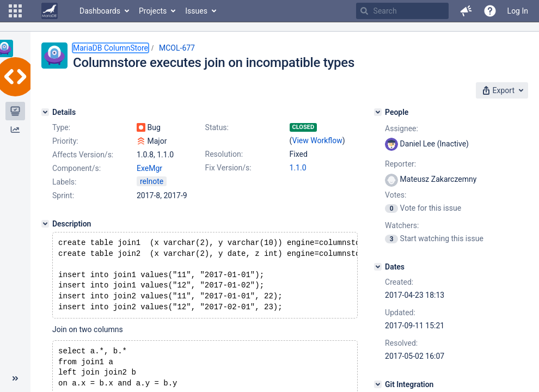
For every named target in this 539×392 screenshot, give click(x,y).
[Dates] (378, 267)
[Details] (45, 112)
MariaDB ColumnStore (111, 48)
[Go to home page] (50, 11)
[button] (15, 11)
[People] (378, 112)
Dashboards (100, 11)
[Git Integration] (378, 384)
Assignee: (402, 128)
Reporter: (400, 164)
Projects (153, 11)
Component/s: (76, 168)
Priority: (65, 141)
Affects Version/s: (83, 155)
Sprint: (63, 195)
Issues (196, 11)
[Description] (45, 224)
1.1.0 (298, 168)
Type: (61, 127)
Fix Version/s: (228, 168)
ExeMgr (149, 168)
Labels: (64, 182)
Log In (518, 11)
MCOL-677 (177, 48)
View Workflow (317, 140)
